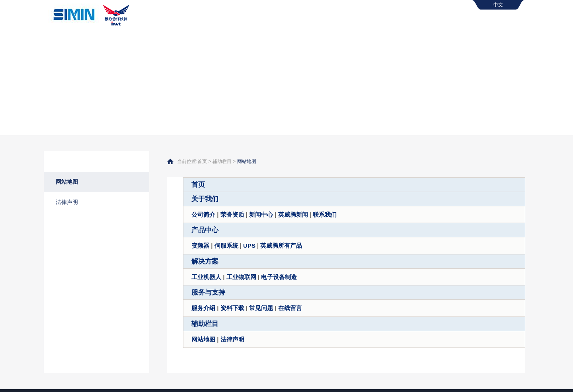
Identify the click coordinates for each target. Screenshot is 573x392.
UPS (249, 245)
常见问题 (261, 308)
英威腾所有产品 (281, 245)
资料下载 (232, 308)
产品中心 (368, 22)
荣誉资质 (232, 214)
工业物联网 (241, 277)
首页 (259, 22)
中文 (498, 5)
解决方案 (425, 22)
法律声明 (67, 202)
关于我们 (311, 22)
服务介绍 (203, 308)
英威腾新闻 (293, 214)
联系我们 (325, 214)
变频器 (200, 245)
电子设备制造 (279, 277)
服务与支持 (485, 22)
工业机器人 (206, 277)
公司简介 (203, 214)
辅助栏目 (222, 161)
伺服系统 (226, 245)
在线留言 (290, 308)
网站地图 (67, 182)
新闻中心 (261, 214)
